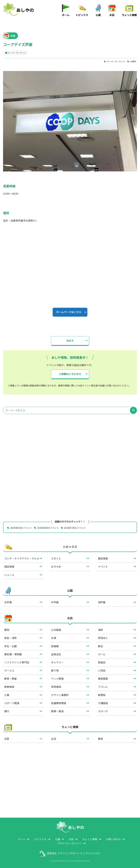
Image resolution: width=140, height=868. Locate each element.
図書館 (55, 646)
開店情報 (103, 558)
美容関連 (103, 679)
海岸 (101, 630)
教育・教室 (11, 679)
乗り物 (55, 670)
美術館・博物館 (13, 654)
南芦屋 (102, 602)
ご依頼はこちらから (70, 374)
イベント (103, 567)
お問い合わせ (113, 839)
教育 (101, 739)
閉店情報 (9, 567)
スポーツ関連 (12, 703)
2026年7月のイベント (75, 528)
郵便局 (102, 695)
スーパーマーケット (116, 61)
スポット (56, 558)
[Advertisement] (70, 445)
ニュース (9, 575)
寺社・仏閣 (11, 646)
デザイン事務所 (60, 695)
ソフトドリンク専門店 (17, 662)
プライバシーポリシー (69, 843)
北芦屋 (8, 602)
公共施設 (56, 630)
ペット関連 (57, 679)
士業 (7, 695)
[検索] (133, 410)
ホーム (66, 15)
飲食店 (102, 662)
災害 (7, 739)
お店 (112, 15)
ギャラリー (57, 662)
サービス (9, 670)
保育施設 (56, 687)
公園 (98, 15)
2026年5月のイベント (21, 528)
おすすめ (56, 567)
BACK (70, 341)
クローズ (103, 711)
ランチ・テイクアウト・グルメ (22, 558)
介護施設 (103, 703)
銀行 (7, 711)
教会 (101, 646)
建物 (7, 630)
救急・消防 (11, 638)
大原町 (133, 61)
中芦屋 (55, 602)
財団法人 (103, 638)
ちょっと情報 (129, 15)
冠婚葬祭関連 (59, 703)
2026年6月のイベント (48, 528)
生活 (54, 739)
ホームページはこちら (69, 312)
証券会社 (56, 654)
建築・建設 (57, 711)
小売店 (102, 670)
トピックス (82, 15)
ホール (102, 654)
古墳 (54, 638)
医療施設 (9, 687)
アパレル (103, 687)
